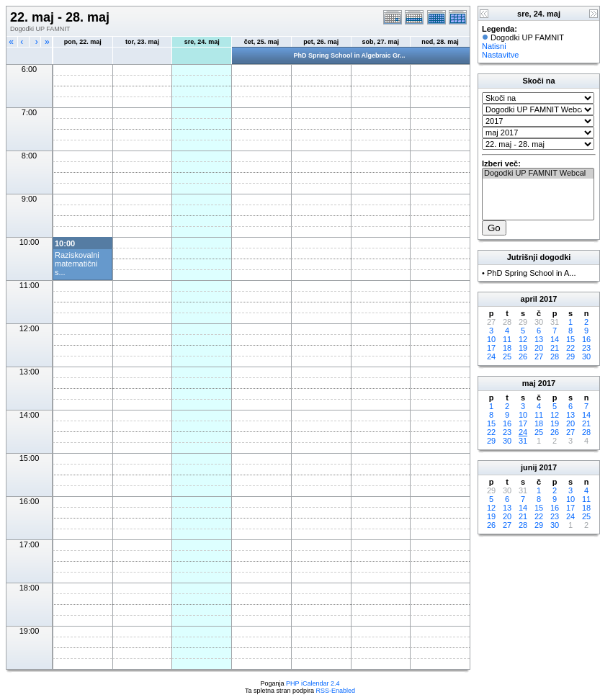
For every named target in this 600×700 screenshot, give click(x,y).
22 (570, 348)
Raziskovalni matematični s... (77, 264)
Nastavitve (500, 55)
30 (586, 356)
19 (523, 348)
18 (507, 348)
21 (555, 348)
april (529, 299)
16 (586, 339)
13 (539, 339)
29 (570, 356)
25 (507, 356)
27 (539, 356)
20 (539, 348)
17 (491, 348)
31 (523, 441)
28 (555, 356)
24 (491, 356)
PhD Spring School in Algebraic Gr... (349, 55)
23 (586, 348)
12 (523, 339)
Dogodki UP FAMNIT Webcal (538, 174)
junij (529, 467)
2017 (548, 299)
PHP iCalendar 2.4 (313, 683)
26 (523, 356)
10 (491, 339)
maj (529, 383)
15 (570, 339)
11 (507, 339)
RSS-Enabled (336, 691)
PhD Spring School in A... (532, 273)
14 (555, 339)
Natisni (494, 46)
